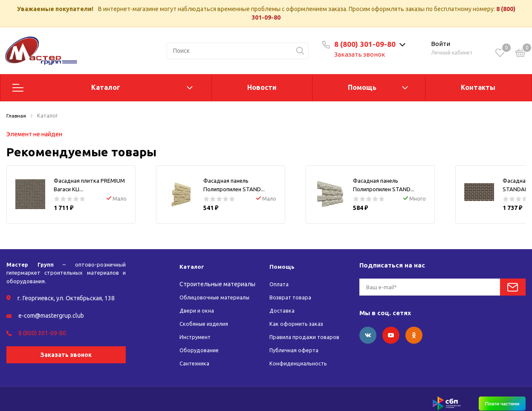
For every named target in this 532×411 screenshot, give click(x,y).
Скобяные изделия (206, 315)
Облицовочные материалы (218, 289)
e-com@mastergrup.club (51, 307)
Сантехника (196, 355)
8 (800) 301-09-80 (365, 44)
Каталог (106, 87)
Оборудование (201, 342)
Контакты (478, 87)
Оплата (280, 276)
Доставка (283, 302)
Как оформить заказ (298, 315)
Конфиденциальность (301, 355)
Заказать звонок (360, 54)
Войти (441, 44)
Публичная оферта (296, 342)
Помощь (362, 87)
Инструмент (197, 328)
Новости (262, 87)
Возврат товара (292, 289)
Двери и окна (198, 302)
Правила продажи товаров (307, 328)
